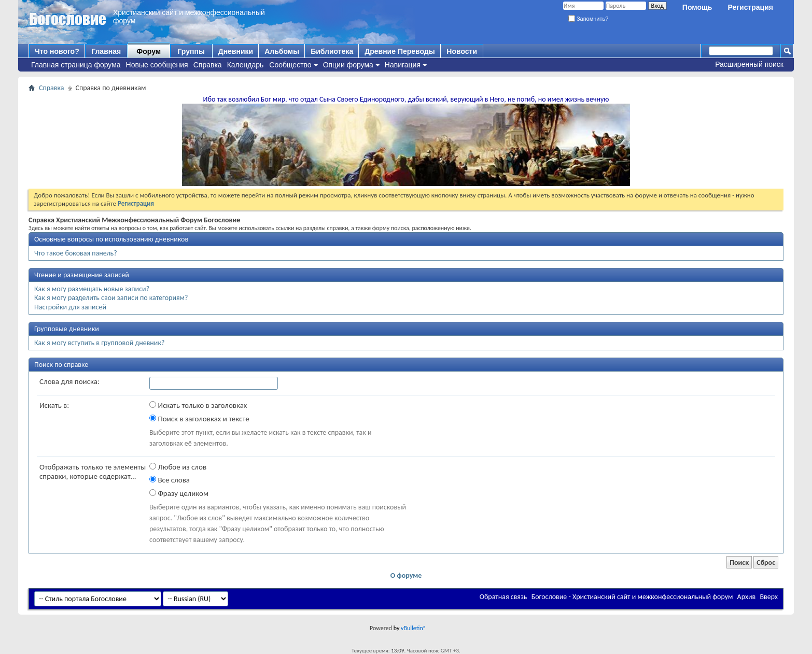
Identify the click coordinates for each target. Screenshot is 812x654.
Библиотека (332, 51)
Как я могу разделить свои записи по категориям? (111, 298)
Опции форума (348, 65)
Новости (462, 51)
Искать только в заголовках (198, 405)
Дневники (236, 51)
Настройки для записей (70, 307)
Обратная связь (503, 597)
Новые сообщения (157, 65)
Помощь (697, 7)
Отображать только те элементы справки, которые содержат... (93, 472)
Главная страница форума (76, 65)
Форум (149, 51)
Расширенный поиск (749, 64)
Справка (208, 65)
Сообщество (290, 65)
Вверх (769, 597)
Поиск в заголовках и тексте (199, 419)
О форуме (406, 575)
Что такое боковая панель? (76, 253)
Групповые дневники (67, 329)
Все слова (170, 480)
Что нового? (57, 51)
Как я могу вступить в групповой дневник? (99, 343)
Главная (106, 51)
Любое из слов (178, 467)
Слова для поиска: (69, 381)
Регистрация (750, 7)
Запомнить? (589, 19)
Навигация (403, 65)
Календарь (246, 65)
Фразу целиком (179, 493)
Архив (747, 597)
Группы (191, 51)
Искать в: (54, 405)
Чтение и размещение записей (82, 275)
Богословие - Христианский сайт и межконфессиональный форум (632, 597)
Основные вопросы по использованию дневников (111, 239)
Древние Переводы (400, 51)
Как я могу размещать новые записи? (92, 289)
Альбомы (282, 51)
